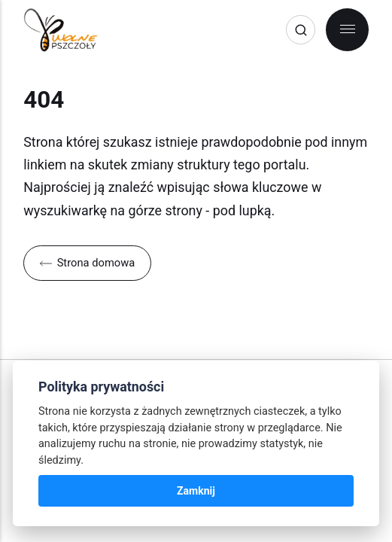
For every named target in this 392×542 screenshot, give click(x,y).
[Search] (301, 30)
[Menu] (347, 30)
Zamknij (196, 491)
